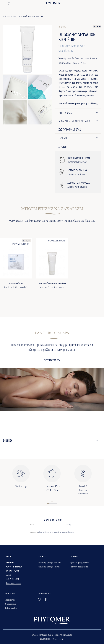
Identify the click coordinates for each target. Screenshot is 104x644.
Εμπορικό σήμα (10, 600)
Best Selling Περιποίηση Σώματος (49, 567)
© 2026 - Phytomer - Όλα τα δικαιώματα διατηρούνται (52, 635)
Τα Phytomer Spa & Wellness (80, 567)
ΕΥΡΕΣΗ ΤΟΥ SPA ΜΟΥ (52, 361)
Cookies (61, 639)
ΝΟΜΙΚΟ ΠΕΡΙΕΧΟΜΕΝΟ (49, 639)
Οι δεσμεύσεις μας (11, 604)
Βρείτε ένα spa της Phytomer (80, 563)
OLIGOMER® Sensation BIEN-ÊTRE (31, 16)
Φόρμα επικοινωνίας (13, 583)
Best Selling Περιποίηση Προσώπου (49, 563)
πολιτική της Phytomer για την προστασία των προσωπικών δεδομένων (56, 532)
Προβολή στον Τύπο (11, 608)
